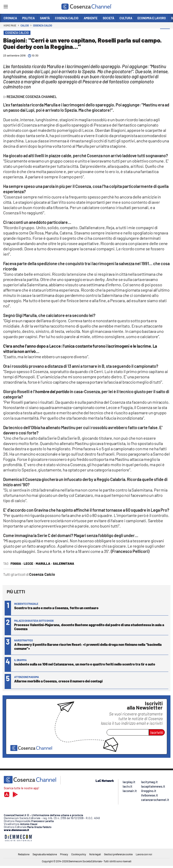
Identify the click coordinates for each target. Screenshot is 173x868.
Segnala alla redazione (45, 854)
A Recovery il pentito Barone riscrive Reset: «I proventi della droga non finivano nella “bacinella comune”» (88, 646)
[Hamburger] (6, 7)
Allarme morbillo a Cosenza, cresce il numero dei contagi (58, 681)
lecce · (29, 564)
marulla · (44, 564)
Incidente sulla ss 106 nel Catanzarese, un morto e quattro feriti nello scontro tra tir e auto (85, 664)
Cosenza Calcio (43, 25)
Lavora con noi (144, 854)
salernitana (64, 564)
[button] (165, 34)
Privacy (64, 854)
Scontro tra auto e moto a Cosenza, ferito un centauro (56, 608)
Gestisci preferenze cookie (118, 854)
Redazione (24, 854)
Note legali (95, 854)
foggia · (17, 564)
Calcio (25, 25)
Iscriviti (157, 732)
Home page (10, 25)
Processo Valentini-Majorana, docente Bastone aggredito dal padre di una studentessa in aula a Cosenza (89, 627)
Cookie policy (79, 854)
